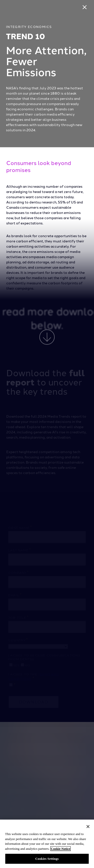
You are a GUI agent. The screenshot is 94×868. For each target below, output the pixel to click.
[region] (47, 844)
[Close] (86, 8)
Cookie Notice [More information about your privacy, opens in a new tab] (61, 849)
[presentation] (47, 74)
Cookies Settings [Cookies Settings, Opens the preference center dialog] (47, 859)
